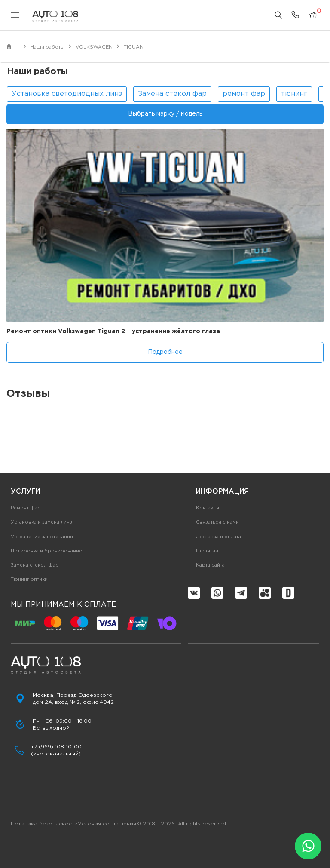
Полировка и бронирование (46, 551)
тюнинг (294, 94)
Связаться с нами (217, 522)
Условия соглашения (107, 824)
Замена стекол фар (172, 94)
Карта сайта (210, 565)
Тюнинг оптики (29, 580)
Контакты (208, 508)
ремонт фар (244, 94)
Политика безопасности (44, 824)
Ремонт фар (26, 508)
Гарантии (207, 551)
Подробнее (165, 352)
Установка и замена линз (41, 522)
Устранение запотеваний (42, 537)
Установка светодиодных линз (67, 94)
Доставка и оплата (218, 537)
